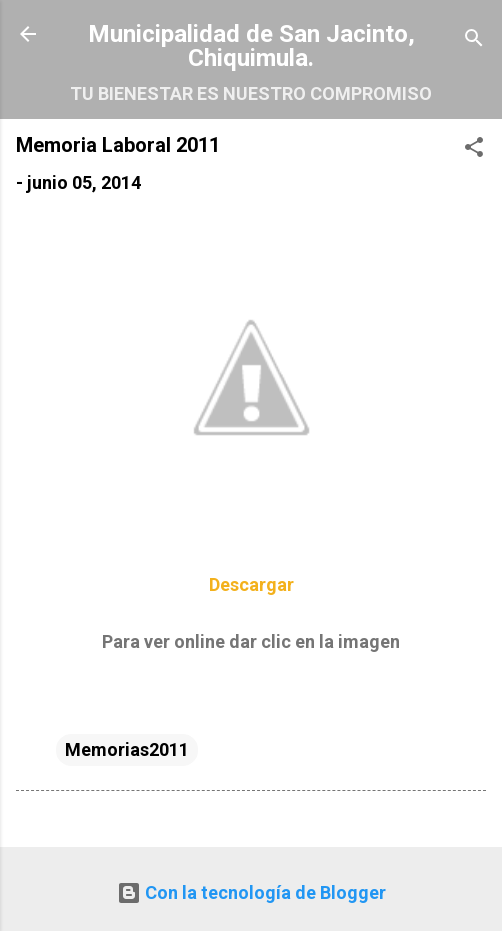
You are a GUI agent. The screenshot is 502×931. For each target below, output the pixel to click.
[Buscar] (474, 40)
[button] (474, 150)
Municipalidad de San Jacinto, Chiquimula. (251, 46)
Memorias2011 (127, 749)
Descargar (251, 584)
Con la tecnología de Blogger (251, 892)
